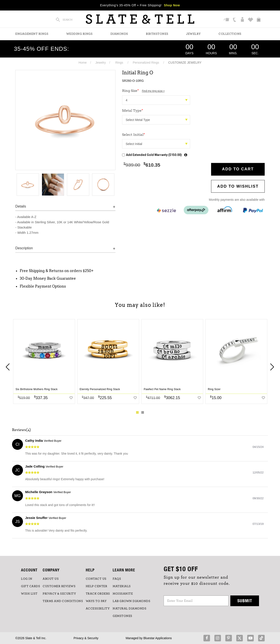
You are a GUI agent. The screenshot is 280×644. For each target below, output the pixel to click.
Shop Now (172, 5)
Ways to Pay (96, 601)
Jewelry (193, 34)
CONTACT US (96, 579)
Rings (119, 63)
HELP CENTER (97, 586)
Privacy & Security (86, 638)
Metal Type (133, 111)
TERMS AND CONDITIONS (63, 601)
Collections (230, 34)
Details (21, 206)
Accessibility (98, 609)
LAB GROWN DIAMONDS (131, 601)
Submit (245, 601)
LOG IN (27, 579)
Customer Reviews (59, 586)
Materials (122, 586)
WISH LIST (29, 594)
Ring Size (143, 91)
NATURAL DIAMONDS (129, 609)
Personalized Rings (146, 63)
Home (83, 63)
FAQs (117, 579)
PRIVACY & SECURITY (59, 594)
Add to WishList (238, 186)
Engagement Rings (32, 34)
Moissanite (123, 594)
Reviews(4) (22, 430)
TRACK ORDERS (98, 594)
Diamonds (119, 34)
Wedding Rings (80, 34)
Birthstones (157, 34)
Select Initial (134, 135)
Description (24, 248)
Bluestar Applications (157, 638)
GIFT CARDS (31, 586)
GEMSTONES (122, 616)
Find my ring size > (153, 91)
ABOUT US (51, 579)
